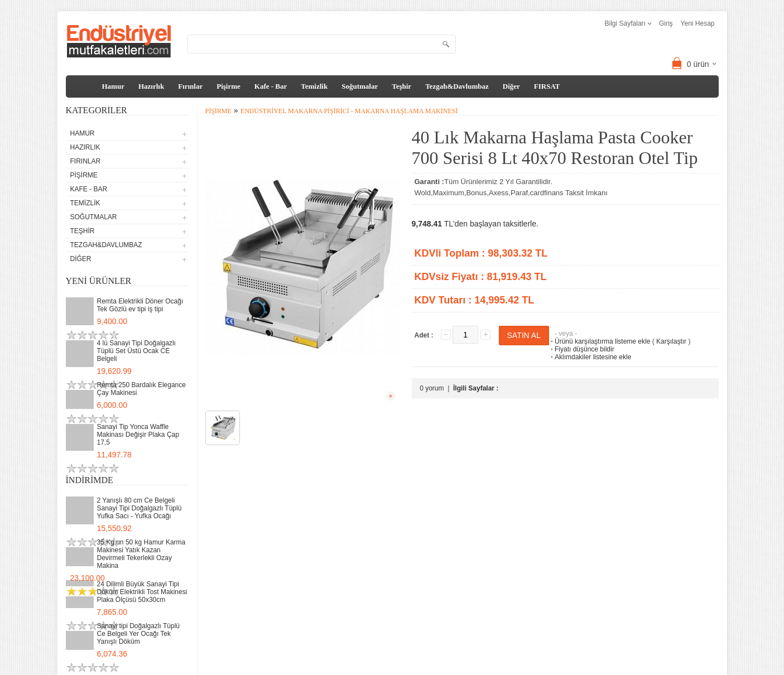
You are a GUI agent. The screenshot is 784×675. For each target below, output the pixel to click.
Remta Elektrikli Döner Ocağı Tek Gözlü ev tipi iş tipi (140, 305)
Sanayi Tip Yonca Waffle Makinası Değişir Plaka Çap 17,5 (138, 435)
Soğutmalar (360, 86)
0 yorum (432, 388)
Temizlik (314, 86)
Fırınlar (190, 86)
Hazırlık (151, 86)
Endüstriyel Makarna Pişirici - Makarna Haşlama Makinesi (349, 111)
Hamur (113, 86)
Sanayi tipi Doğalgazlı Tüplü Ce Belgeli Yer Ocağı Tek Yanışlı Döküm (139, 634)
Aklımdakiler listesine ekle (590, 357)
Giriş (666, 23)
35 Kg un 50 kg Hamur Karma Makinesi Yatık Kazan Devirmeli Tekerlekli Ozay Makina (141, 554)
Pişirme (229, 86)
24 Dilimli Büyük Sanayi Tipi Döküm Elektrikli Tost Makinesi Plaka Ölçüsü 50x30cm (142, 592)
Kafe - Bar (271, 86)
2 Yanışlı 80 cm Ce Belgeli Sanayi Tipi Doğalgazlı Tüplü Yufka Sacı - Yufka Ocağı (140, 508)
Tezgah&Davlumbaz (457, 86)
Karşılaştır (671, 341)
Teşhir (401, 86)
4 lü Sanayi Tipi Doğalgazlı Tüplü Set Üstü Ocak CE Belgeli (136, 351)
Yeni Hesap (698, 23)
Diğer (511, 86)
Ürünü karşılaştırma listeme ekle (600, 341)
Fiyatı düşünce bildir (582, 349)
